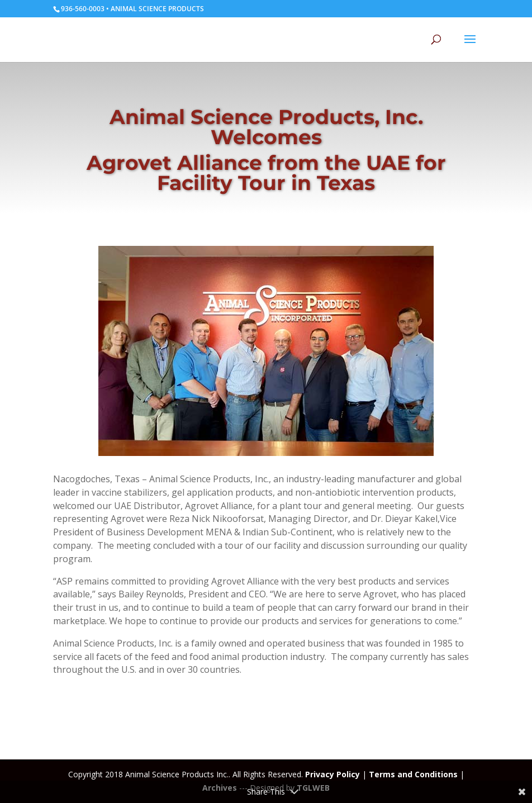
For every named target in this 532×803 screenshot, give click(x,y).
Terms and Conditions (413, 774)
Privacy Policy (332, 774)
